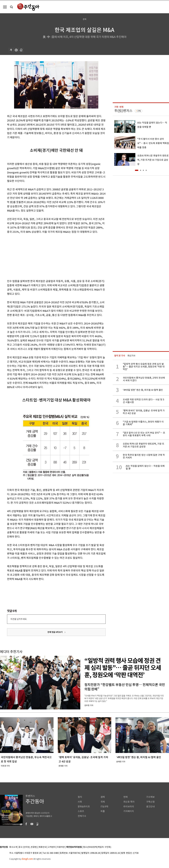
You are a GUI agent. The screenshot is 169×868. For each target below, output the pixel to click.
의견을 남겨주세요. (19, 619)
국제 (103, 802)
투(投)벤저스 (123, 111)
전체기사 (82, 816)
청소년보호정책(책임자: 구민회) (97, 847)
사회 (80, 802)
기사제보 (150, 797)
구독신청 (150, 802)
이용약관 (61, 847)
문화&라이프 (84, 807)
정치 (80, 797)
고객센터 (52, 847)
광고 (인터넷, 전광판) (28, 847)
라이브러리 (129, 807)
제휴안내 (43, 847)
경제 (103, 797)
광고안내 (150, 807)
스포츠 (81, 811)
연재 (125, 797)
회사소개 (13, 847)
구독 (139, 111)
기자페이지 (129, 811)
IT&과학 (104, 807)
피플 (103, 811)
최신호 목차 (129, 802)
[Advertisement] (49, 256)
